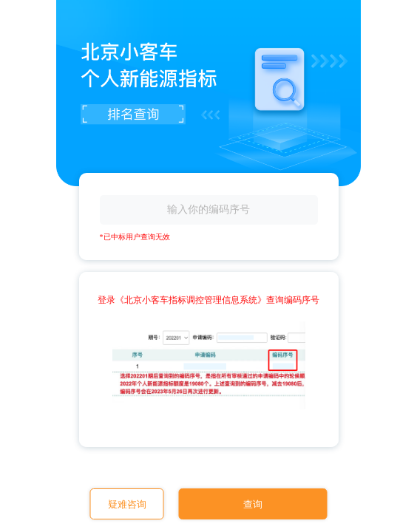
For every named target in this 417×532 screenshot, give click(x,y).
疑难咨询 (127, 504)
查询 (253, 504)
